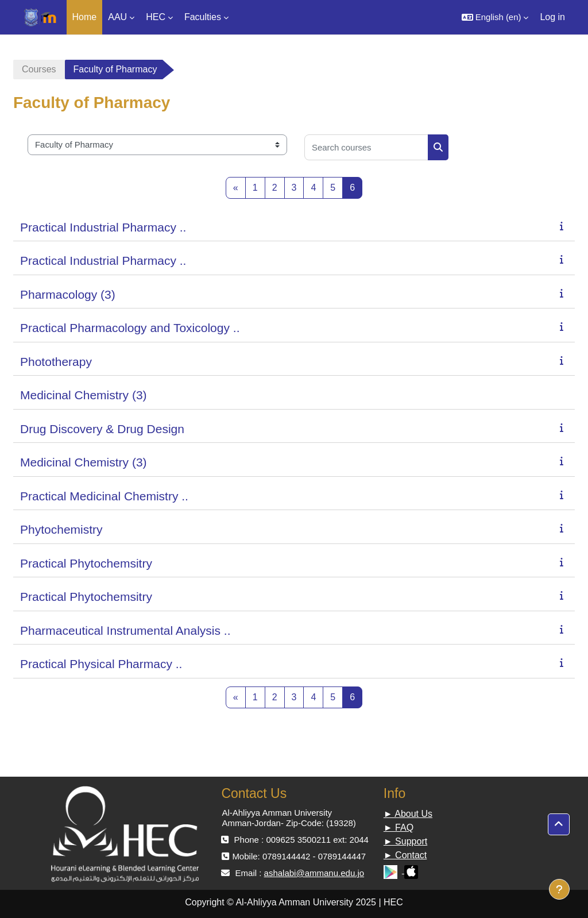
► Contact (405, 855)
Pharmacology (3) (68, 294)
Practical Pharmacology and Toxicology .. (130, 328)
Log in (552, 17)
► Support (405, 841)
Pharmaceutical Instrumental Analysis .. (125, 630)
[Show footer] (559, 889)
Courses (39, 69)
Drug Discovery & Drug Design (102, 429)
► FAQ (399, 828)
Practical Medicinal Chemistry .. (104, 496)
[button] (495, 17)
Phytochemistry (61, 529)
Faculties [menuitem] (203, 17)
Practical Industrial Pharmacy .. (103, 227)
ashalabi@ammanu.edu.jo (314, 873)
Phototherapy (56, 362)
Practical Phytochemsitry (86, 563)
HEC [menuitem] (156, 17)
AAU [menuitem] (117, 17)
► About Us (408, 814)
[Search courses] (366, 147)
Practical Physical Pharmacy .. (101, 664)
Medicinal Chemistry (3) (84, 395)
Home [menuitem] (85, 17)
